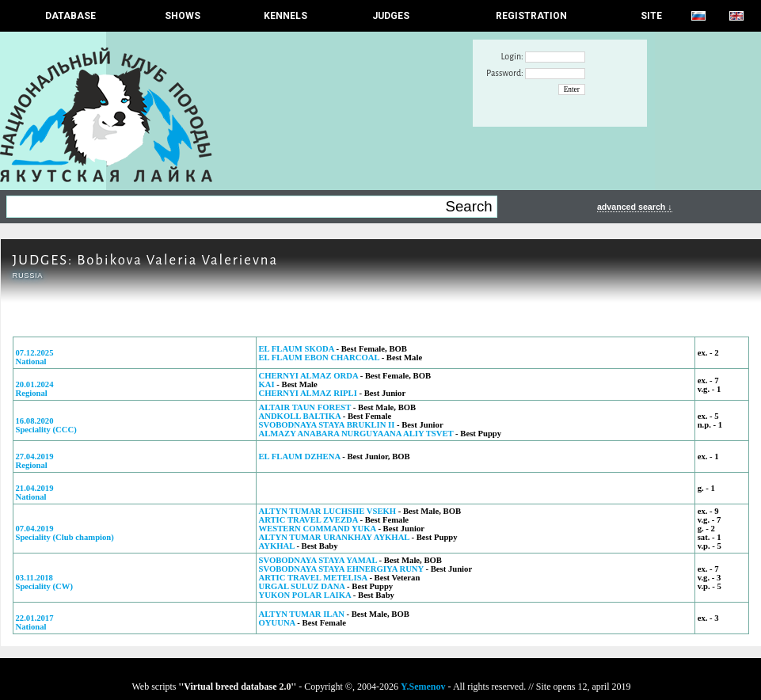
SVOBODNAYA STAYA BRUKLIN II (327, 425)
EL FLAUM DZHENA (300, 457)
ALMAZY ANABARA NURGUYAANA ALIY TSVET (356, 434)
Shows (183, 16)
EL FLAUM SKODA (297, 349)
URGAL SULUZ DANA (302, 586)
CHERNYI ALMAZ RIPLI (308, 393)
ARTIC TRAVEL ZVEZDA (308, 520)
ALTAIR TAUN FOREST (305, 407)
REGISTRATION (531, 16)
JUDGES (391, 16)
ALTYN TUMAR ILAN (302, 614)
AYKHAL (277, 546)
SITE (651, 16)
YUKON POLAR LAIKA (306, 595)
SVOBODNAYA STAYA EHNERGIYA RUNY (341, 569)
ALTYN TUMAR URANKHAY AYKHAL (334, 537)
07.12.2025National (35, 357)
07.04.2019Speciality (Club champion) (65, 533)
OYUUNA (277, 623)
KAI (267, 384)
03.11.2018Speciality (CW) (45, 582)
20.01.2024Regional (35, 389)
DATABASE (70, 16)
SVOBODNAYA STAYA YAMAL (318, 560)
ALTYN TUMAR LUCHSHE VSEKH (328, 511)
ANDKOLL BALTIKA (300, 416)
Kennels (285, 16)
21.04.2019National (35, 493)
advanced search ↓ (635, 207)
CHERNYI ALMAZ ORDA (309, 376)
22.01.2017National (35, 622)
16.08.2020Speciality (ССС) (46, 425)
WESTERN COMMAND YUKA (318, 529)
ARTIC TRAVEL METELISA (313, 578)
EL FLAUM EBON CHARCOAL (319, 358)
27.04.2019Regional (35, 461)
